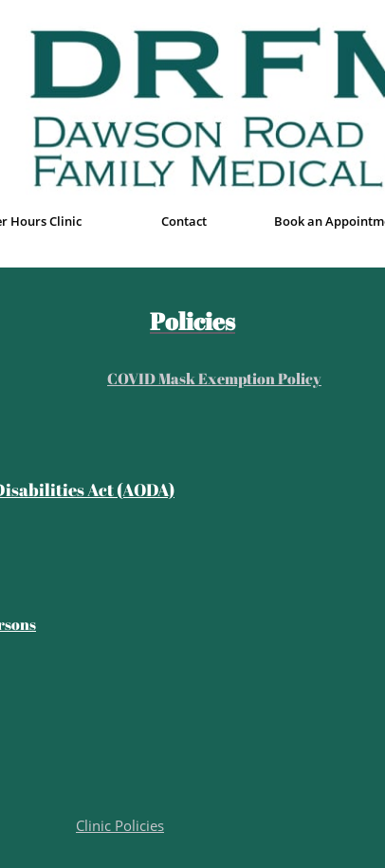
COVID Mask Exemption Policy (214, 379)
